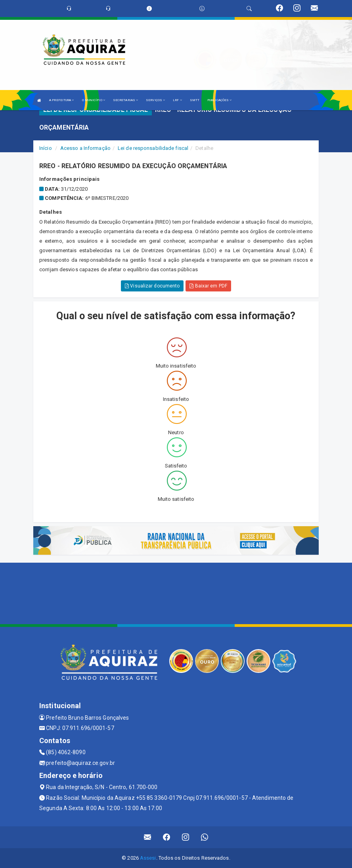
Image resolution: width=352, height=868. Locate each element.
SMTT (195, 100)
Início (46, 148)
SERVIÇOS (155, 100)
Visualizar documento (152, 286)
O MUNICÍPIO (94, 100)
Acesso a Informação (85, 148)
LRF (177, 100)
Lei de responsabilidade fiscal (153, 148)
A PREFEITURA (61, 100)
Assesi (148, 858)
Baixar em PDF (208, 286)
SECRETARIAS (125, 100)
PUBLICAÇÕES (219, 100)
